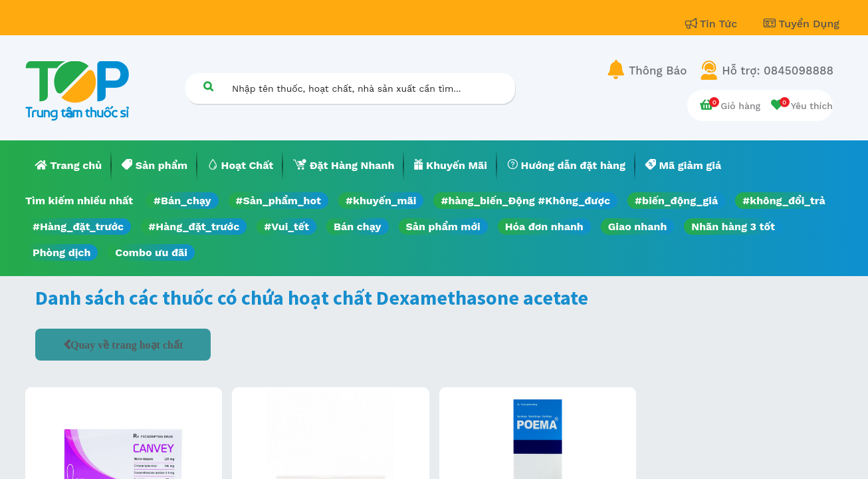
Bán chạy (357, 227)
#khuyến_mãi (381, 201)
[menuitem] (68, 166)
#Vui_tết (286, 227)
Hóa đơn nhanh (544, 227)
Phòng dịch (61, 252)
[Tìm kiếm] (208, 86)
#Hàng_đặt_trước (78, 227)
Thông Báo (658, 71)
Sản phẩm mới (443, 227)
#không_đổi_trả (784, 201)
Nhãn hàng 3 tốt (733, 227)
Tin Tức (713, 24)
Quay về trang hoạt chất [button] (127, 345)
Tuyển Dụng (802, 24)
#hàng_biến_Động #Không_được (525, 201)
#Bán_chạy (182, 201)
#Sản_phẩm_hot (278, 201)
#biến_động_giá (676, 201)
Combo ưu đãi (151, 252)
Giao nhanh (638, 227)
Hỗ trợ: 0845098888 (778, 71)
